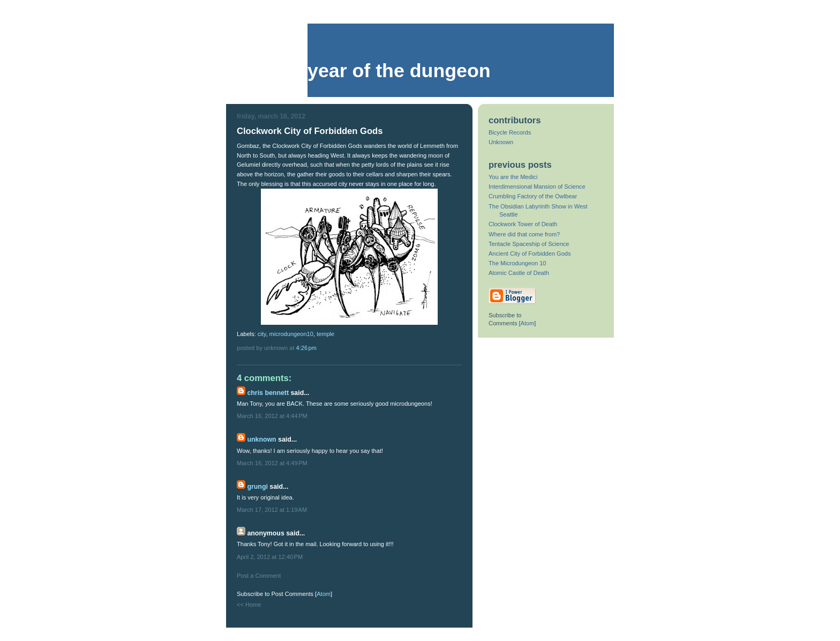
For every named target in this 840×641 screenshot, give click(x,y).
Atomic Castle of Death (519, 273)
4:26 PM (306, 348)
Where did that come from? (524, 234)
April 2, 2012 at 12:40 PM (270, 557)
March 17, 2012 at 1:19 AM (272, 510)
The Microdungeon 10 (517, 263)
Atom (324, 594)
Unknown (261, 439)
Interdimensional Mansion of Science (537, 187)
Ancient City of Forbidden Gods (530, 254)
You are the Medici (513, 177)
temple (325, 334)
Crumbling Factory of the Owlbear (533, 196)
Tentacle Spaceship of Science (529, 244)
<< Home (249, 605)
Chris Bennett (268, 393)
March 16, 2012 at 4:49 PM (272, 463)
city (262, 334)
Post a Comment (259, 576)
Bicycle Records (510, 132)
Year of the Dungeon (399, 71)
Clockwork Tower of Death (523, 224)
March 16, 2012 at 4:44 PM (272, 416)
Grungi (257, 487)
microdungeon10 (291, 334)
